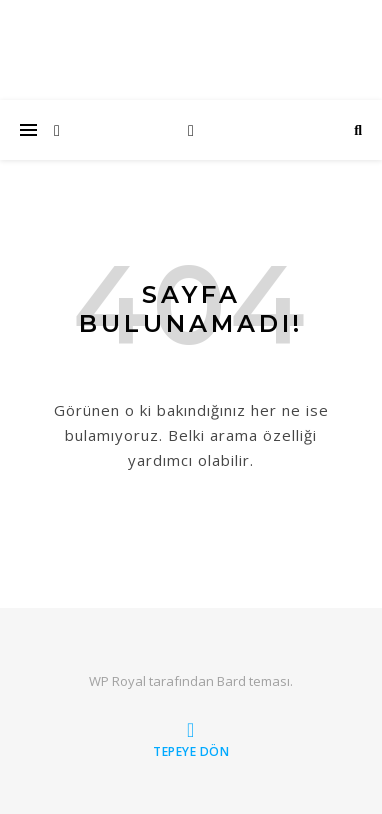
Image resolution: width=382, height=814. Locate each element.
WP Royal (117, 681)
